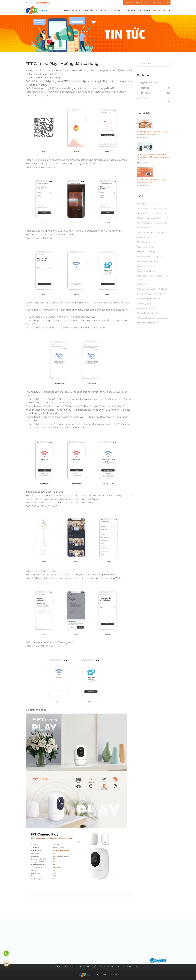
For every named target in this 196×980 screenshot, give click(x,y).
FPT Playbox (144, 10)
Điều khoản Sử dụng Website (97, 967)
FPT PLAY (116, 10)
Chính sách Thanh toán (131, 967)
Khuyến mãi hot (85, 10)
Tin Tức (144, 98)
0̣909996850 (43, 2)
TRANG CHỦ (68, 10)
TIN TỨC (157, 10)
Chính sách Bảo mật (63, 967)
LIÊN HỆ (167, 10)
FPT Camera (129, 10)
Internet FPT (102, 10)
